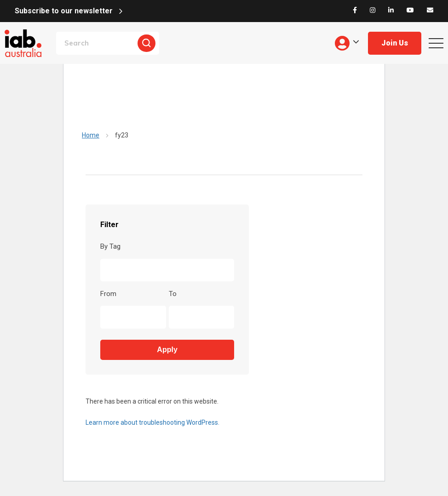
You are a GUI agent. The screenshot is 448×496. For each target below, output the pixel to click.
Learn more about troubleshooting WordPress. (152, 422)
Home (91, 135)
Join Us (395, 43)
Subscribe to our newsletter (64, 11)
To (173, 294)
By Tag (110, 246)
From (108, 294)
